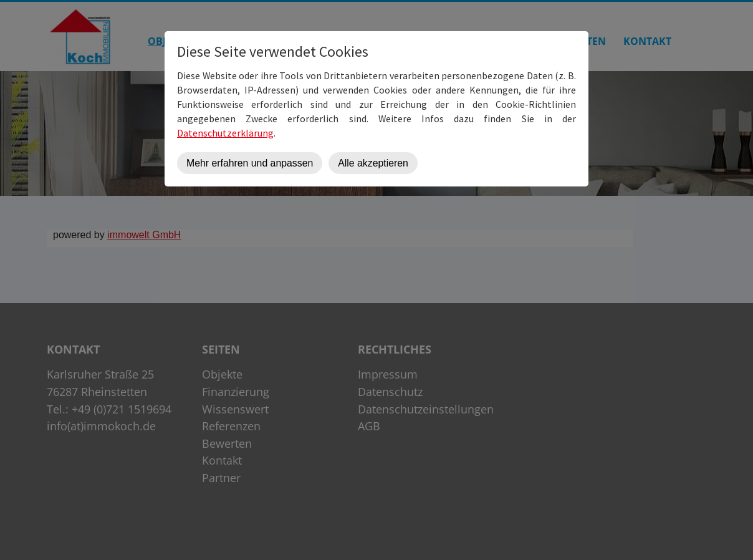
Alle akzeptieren (373, 163)
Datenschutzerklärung (225, 133)
